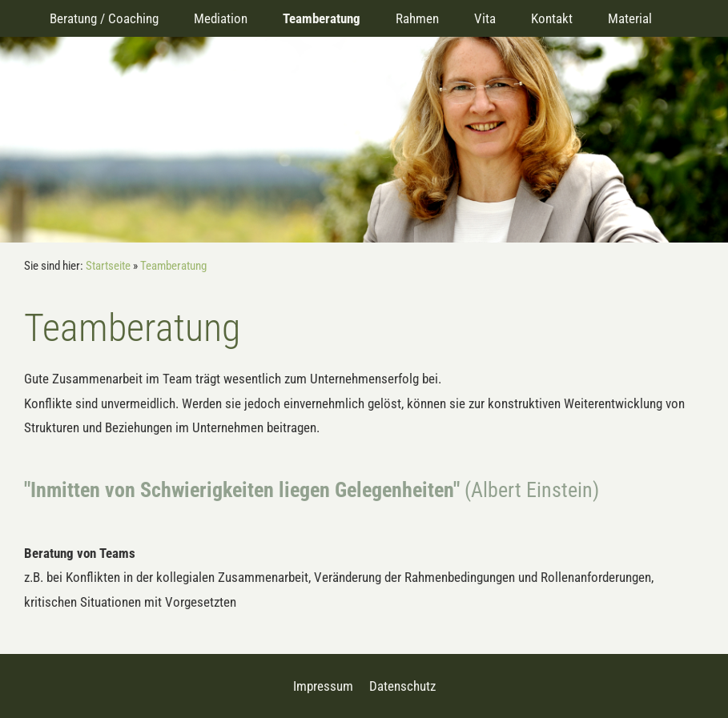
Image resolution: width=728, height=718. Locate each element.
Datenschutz (402, 686)
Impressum (323, 686)
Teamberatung (173, 266)
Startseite (108, 266)
